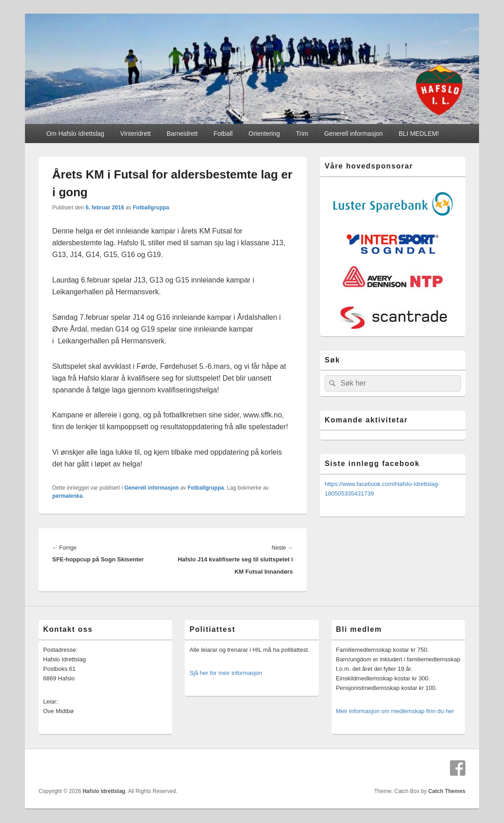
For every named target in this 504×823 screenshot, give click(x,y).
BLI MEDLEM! (419, 134)
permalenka (67, 496)
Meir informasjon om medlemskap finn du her (395, 711)
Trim (302, 134)
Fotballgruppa (151, 208)
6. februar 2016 (105, 208)
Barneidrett (182, 134)
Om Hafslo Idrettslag (75, 134)
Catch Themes (447, 791)
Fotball (223, 134)
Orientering (264, 134)
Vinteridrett (136, 134)
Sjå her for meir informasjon (226, 673)
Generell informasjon (353, 134)
